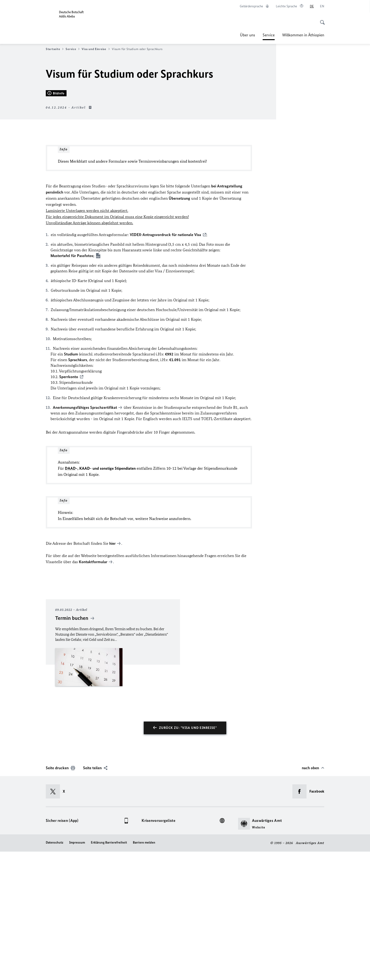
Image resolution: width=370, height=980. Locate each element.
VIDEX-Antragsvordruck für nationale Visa (165, 363)
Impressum (77, 971)
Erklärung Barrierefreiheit (109, 971)
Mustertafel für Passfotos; (72, 384)
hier (112, 672)
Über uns (248, 35)
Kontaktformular (93, 690)
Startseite (55, 49)
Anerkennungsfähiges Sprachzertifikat (85, 536)
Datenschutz (55, 971)
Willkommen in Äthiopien (303, 35)
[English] (322, 6)
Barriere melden (144, 971)
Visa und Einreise (96, 49)
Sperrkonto (69, 506)
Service (269, 35)
